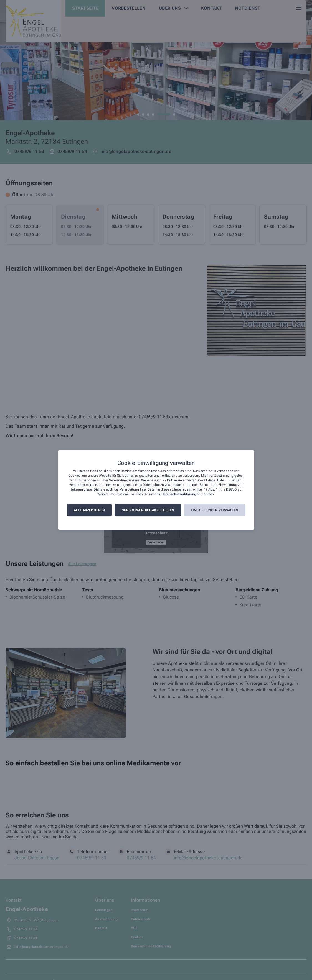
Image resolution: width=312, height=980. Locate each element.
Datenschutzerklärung (179, 494)
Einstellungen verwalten (215, 510)
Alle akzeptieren (89, 510)
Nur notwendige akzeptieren (148, 510)
